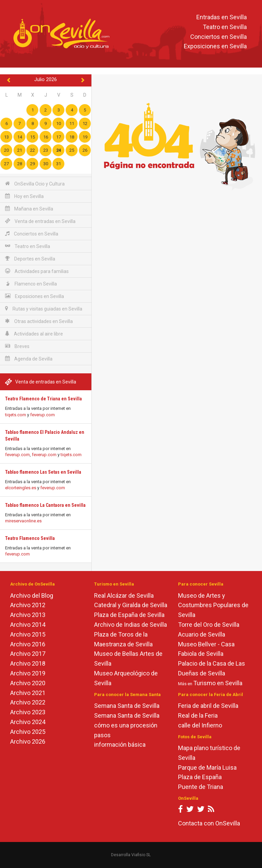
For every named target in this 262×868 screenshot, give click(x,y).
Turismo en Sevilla (218, 683)
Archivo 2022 (28, 702)
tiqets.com (16, 415)
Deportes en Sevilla (30, 259)
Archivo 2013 (28, 615)
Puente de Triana (201, 787)
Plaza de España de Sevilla (129, 615)
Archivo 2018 (28, 663)
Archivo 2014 (28, 625)
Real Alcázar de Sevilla (124, 596)
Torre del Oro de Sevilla (209, 625)
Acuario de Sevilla (202, 634)
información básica (120, 745)
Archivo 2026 (28, 741)
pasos (102, 735)
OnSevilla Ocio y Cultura (35, 184)
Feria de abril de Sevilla (208, 706)
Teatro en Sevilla (225, 27)
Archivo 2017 (28, 654)
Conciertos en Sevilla (219, 37)
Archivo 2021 (28, 693)
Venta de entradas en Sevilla (40, 221)
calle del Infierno (200, 725)
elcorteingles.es (21, 488)
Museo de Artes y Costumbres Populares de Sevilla (213, 605)
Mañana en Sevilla (29, 209)
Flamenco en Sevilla (31, 284)
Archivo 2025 (28, 732)
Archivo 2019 (28, 673)
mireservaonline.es (23, 521)
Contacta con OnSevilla (209, 823)
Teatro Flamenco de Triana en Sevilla (43, 399)
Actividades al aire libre (34, 334)
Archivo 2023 (28, 712)
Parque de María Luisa (207, 767)
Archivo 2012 (28, 605)
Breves (17, 346)
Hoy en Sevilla (24, 196)
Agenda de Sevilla (29, 359)
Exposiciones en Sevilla (215, 46)
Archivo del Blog (32, 596)
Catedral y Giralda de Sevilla (131, 605)
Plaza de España (200, 777)
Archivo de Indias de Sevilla (130, 625)
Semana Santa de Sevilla (127, 706)
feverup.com (42, 415)
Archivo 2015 (28, 634)
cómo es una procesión (126, 725)
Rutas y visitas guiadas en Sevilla (44, 309)
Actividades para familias (37, 271)
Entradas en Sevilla (222, 17)
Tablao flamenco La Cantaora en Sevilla (45, 505)
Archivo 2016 (28, 644)
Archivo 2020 (28, 683)
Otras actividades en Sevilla (39, 321)
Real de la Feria (198, 715)
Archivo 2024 (28, 722)
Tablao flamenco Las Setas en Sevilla (43, 472)
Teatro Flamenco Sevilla (30, 538)
